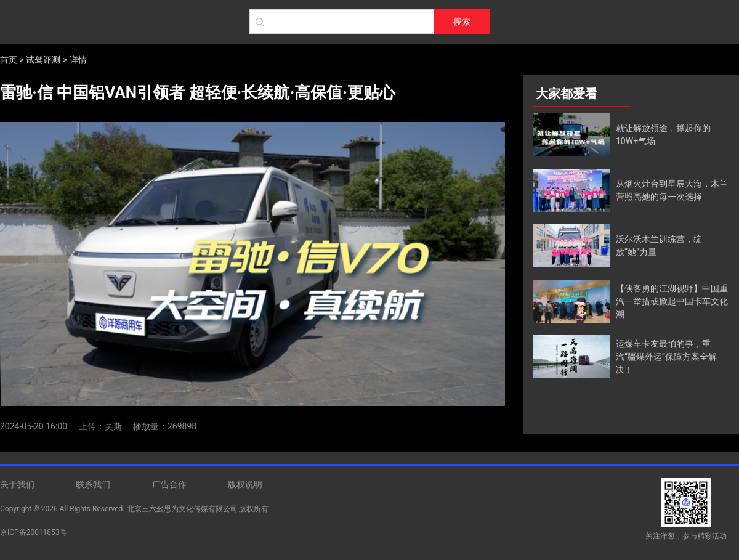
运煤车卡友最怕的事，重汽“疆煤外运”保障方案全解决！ (666, 357)
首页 (9, 60)
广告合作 (169, 484)
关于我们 (17, 484)
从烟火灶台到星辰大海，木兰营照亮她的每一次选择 (672, 190)
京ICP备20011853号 (34, 532)
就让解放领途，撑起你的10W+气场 (663, 135)
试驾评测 (43, 60)
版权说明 (245, 484)
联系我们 (93, 484)
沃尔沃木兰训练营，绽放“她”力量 (659, 246)
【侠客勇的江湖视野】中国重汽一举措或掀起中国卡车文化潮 (672, 301)
